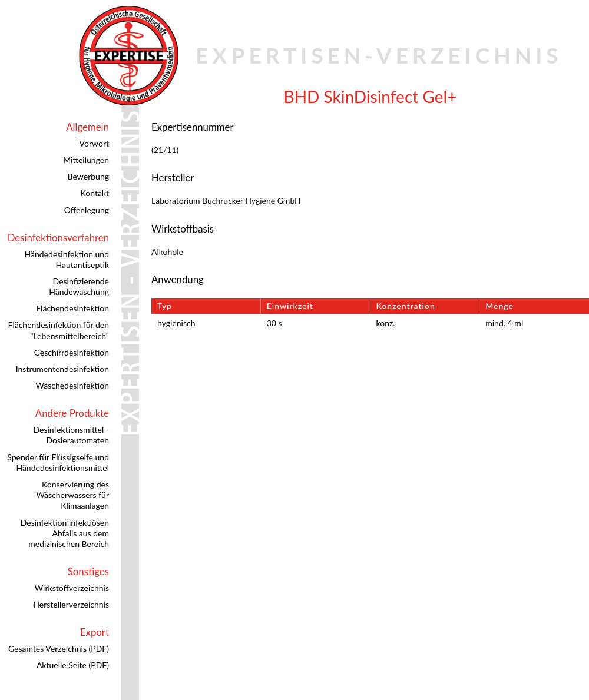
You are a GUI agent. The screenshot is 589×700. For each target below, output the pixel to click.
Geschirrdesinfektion (72, 352)
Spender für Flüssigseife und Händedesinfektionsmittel (58, 462)
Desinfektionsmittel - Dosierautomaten (71, 435)
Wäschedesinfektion (72, 385)
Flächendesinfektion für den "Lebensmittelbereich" (59, 330)
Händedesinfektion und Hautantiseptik (67, 259)
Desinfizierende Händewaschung (79, 286)
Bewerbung (88, 176)
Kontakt (95, 193)
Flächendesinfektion (72, 308)
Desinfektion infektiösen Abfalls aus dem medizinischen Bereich (65, 533)
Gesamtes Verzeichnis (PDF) (59, 648)
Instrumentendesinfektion (62, 369)
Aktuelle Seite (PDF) (73, 665)
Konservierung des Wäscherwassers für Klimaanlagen (72, 495)
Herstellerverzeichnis (71, 604)
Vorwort (94, 143)
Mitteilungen (86, 160)
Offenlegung (87, 210)
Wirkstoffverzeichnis (72, 588)
